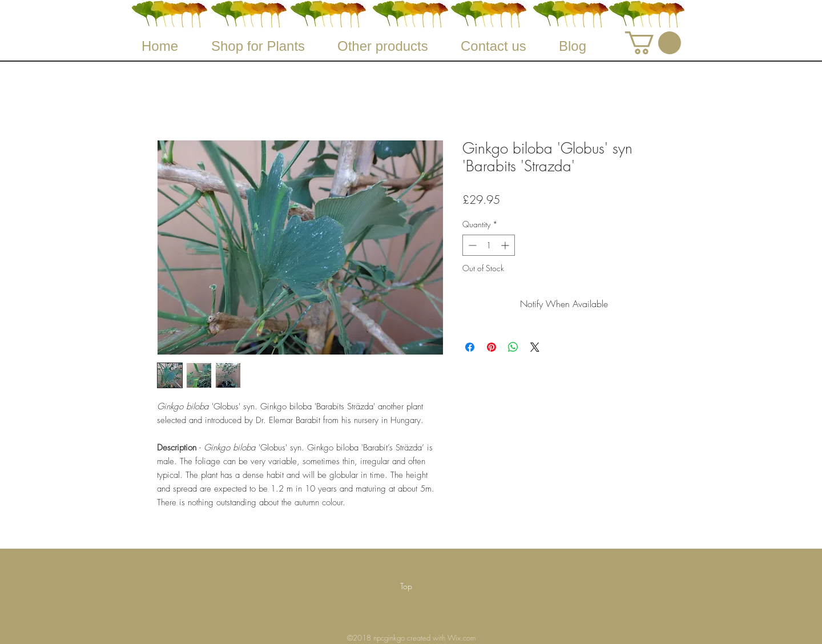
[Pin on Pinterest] (491, 347)
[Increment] (506, 245)
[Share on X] (535, 347)
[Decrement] (471, 245)
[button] (653, 43)
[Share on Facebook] (470, 347)
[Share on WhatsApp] (513, 347)
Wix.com (462, 638)
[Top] (406, 586)
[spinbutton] (489, 245)
